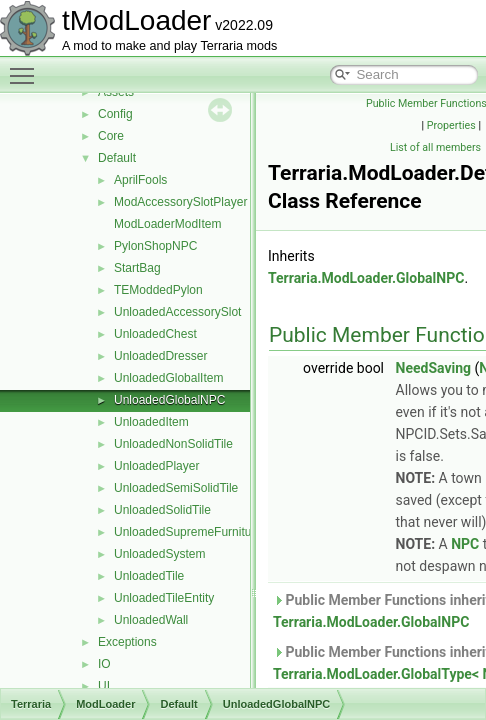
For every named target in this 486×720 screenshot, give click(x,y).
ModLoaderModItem (167, 224)
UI (104, 686)
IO (104, 664)
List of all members (435, 147)
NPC (465, 544)
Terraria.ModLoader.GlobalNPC (366, 278)
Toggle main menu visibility (27, 67)
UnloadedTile (149, 576)
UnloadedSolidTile (162, 510)
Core (111, 136)
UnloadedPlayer (156, 466)
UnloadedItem (151, 422)
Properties (451, 125)
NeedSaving (434, 368)
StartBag (137, 268)
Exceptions (127, 642)
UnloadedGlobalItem (168, 378)
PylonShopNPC (155, 246)
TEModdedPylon (158, 290)
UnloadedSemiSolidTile (176, 488)
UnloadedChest (155, 334)
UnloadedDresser (160, 356)
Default (117, 158)
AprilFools (140, 180)
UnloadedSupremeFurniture (188, 532)
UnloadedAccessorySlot (177, 312)
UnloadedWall (151, 620)
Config (115, 114)
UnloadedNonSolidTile (173, 444)
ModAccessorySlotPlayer (180, 202)
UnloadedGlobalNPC (169, 400)
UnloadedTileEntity (164, 598)
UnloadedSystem (159, 554)
